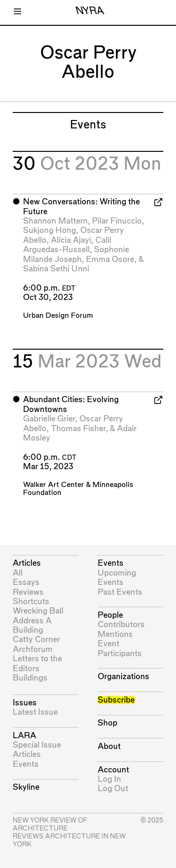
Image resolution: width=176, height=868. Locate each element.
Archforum (33, 649)
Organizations (123, 677)
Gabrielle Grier (49, 419)
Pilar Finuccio (117, 221)
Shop (107, 723)
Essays (26, 582)
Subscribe (116, 700)
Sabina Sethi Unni (56, 269)
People (110, 615)
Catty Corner (36, 640)
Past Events (120, 592)
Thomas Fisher (78, 429)
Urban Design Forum (58, 316)
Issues (25, 703)
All (18, 573)
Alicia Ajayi (71, 240)
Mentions (115, 634)
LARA (24, 736)
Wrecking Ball (38, 611)
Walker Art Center (54, 485)
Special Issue (37, 745)
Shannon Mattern (55, 221)
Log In (109, 779)
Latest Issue (35, 712)
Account (113, 770)
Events (26, 764)
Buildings (30, 678)
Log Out (113, 789)
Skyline (26, 787)
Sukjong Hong (50, 230)
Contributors (121, 625)
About (109, 746)
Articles (27, 563)
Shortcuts (31, 602)
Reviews (28, 592)
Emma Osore (110, 259)
